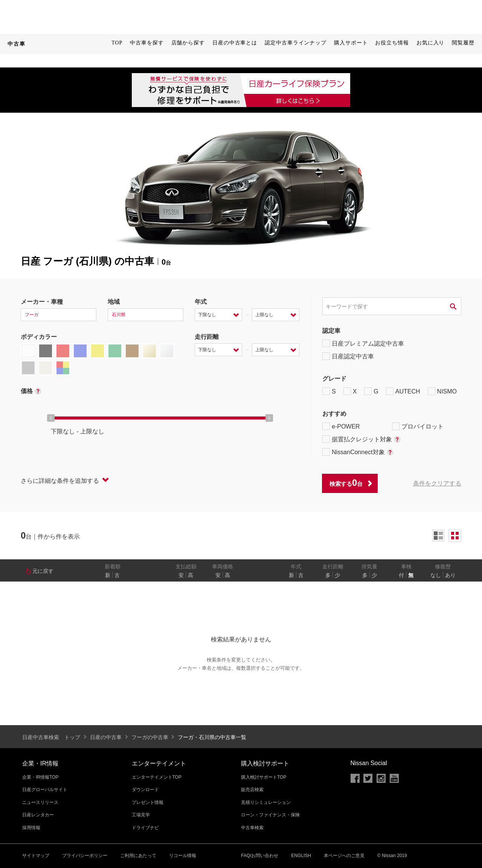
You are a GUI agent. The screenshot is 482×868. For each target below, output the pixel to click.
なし (436, 575)
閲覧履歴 (463, 43)
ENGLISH (301, 856)
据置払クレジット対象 (361, 439)
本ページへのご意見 (344, 856)
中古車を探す (147, 43)
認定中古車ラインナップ (296, 43)
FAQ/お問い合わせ (260, 856)
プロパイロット (418, 426)
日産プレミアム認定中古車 (363, 343)
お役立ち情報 (392, 43)
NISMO (442, 391)
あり (450, 575)
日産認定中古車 (348, 356)
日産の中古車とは (235, 43)
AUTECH (403, 391)
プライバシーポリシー (85, 856)
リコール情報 (183, 856)
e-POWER (341, 426)
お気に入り (431, 43)
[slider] (51, 418)
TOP (117, 43)
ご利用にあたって (138, 856)
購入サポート (351, 43)
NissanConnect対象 (358, 452)
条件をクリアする (437, 483)
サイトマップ (36, 856)
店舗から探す (188, 43)
